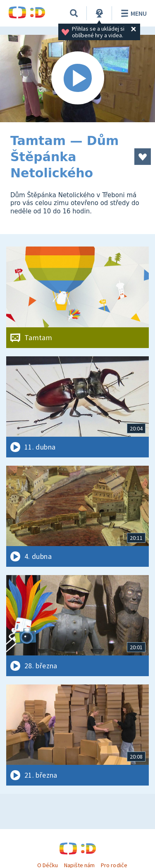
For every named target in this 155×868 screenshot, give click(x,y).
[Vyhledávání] (74, 13)
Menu (132, 13)
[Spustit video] (77, 79)
